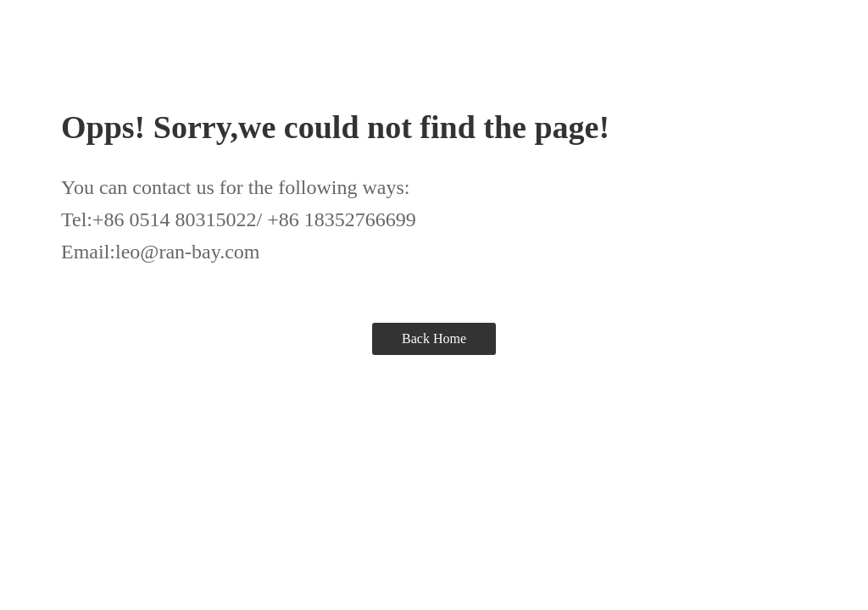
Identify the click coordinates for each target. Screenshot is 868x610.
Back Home (434, 338)
